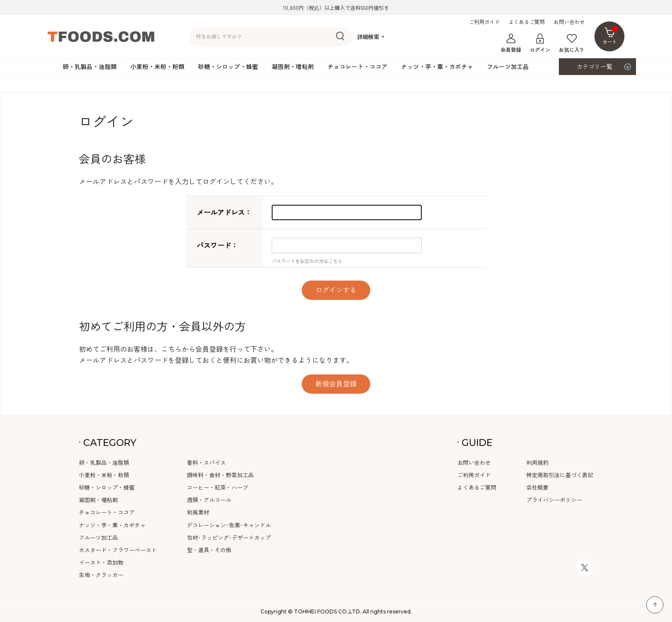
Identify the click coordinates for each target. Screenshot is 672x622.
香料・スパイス (206, 462)
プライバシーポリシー (554, 500)
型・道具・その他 (209, 550)
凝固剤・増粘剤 (293, 66)
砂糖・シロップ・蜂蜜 (228, 66)
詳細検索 (368, 37)
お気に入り (572, 43)
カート (610, 35)
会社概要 (537, 487)
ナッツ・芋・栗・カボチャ (437, 66)
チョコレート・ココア (357, 66)
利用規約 (537, 462)
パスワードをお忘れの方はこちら (307, 261)
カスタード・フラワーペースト (118, 550)
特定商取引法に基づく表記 (560, 475)
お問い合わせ (569, 22)
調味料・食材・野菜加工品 (220, 475)
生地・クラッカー (101, 575)
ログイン (540, 43)
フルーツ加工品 (508, 66)
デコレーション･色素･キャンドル (229, 525)
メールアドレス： (224, 212)
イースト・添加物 (101, 562)
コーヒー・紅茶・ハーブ (217, 487)
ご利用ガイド (484, 22)
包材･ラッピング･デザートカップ (229, 537)
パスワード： (217, 245)
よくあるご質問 (527, 22)
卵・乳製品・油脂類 (90, 66)
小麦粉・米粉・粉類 (157, 66)
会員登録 (511, 43)
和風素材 (198, 512)
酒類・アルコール (209, 500)
